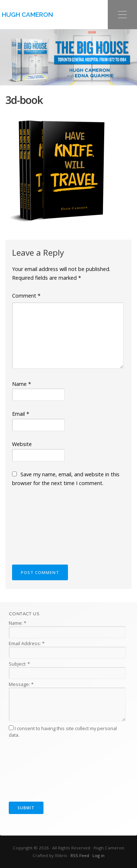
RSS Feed (80, 855)
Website (22, 444)
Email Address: (27, 643)
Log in (98, 855)
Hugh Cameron (27, 15)
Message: (21, 684)
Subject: (19, 664)
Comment (26, 296)
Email (21, 414)
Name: (18, 623)
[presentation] (42, 522)
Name (22, 384)
